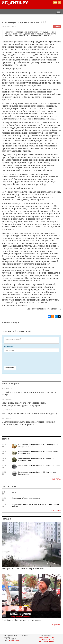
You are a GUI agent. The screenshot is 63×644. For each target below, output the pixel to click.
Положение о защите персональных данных (46, 640)
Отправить (10, 368)
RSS (55, 2)
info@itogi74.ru (14, 641)
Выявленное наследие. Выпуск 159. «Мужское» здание (39, 465)
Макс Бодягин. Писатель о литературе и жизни (22, 620)
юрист (14, 492)
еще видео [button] (57, 624)
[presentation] (23, 359)
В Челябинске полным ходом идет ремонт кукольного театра (29, 393)
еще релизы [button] (56, 510)
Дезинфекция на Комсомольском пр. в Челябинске (23, 569)
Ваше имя (9, 347)
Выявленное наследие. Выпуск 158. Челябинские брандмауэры (37, 473)
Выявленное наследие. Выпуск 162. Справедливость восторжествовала (38, 446)
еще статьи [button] (56, 479)
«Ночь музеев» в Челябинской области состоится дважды (30, 414)
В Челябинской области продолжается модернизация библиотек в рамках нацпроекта (29, 423)
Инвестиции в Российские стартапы (26, 498)
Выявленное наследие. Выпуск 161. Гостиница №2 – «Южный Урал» (38, 452)
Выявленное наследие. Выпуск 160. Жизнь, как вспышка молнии (36, 459)
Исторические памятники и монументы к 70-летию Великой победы (35, 505)
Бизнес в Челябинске (46, 637)
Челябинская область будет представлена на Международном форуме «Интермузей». (24, 404)
